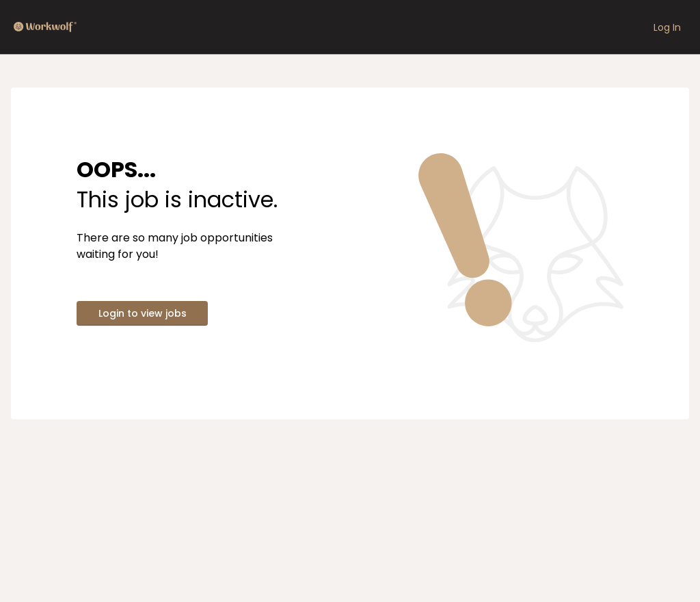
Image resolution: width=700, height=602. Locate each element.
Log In (667, 27)
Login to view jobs (143, 313)
